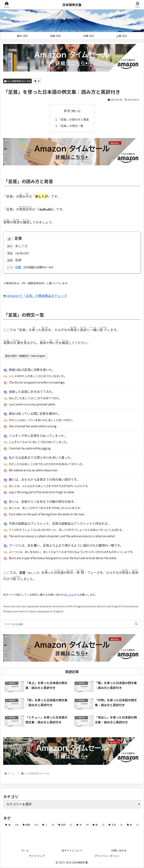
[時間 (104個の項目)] (30, 825)
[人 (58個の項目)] (48, 825)
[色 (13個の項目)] (133, 825)
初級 (18, 267)
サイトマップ (37, 856)
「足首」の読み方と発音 (73, 119)
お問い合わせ (119, 850)
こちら (70, 594)
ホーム (25, 850)
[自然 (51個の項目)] (65, 825)
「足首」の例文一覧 (71, 126)
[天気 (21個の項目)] (116, 825)
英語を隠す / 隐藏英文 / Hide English (25, 356)
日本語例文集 (72, 5)
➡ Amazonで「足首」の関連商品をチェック (35, 296)
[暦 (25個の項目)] (99, 825)
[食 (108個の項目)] (12, 825)
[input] (72, 624)
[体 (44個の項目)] (82, 825)
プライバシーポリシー (107, 856)
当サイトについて (72, 850)
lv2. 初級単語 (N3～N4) (17, 81)
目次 (67, 111)
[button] (136, 624)
